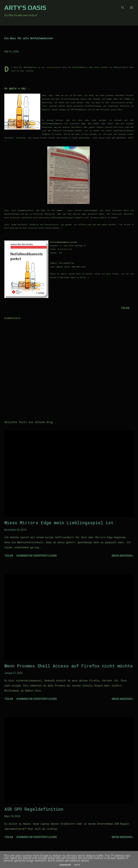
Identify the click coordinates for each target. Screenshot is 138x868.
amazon (60, 267)
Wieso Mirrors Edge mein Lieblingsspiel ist (59, 523)
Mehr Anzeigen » (123, 556)
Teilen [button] (125, 308)
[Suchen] (123, 6)
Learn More (65, 865)
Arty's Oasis (25, 8)
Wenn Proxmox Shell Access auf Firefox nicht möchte (69, 666)
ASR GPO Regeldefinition (34, 809)
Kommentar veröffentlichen (37, 556)
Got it (77, 865)
